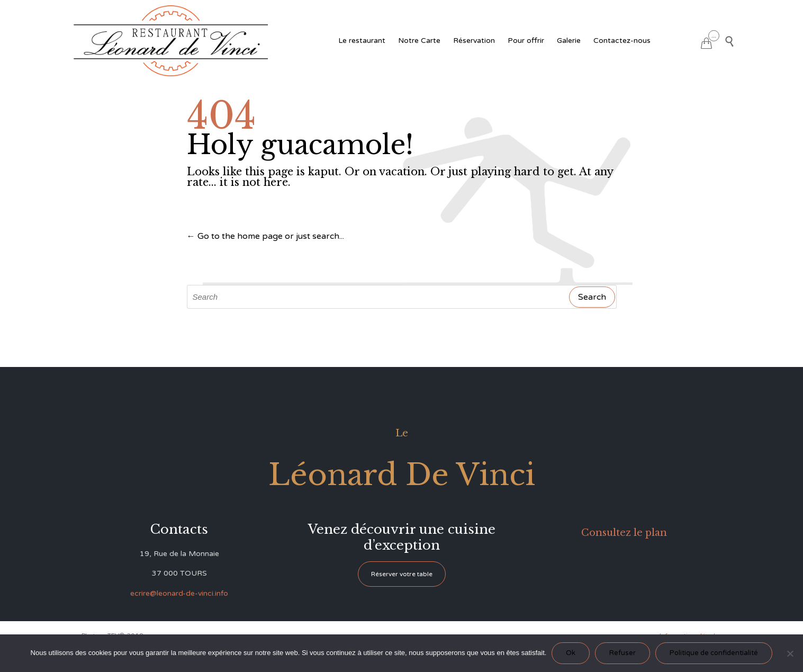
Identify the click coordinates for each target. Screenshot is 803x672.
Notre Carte (419, 41)
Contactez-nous (622, 41)
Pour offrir (526, 41)
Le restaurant (362, 41)
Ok (571, 653)
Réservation (474, 41)
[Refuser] (790, 653)
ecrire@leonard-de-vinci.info (179, 593)
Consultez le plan (624, 533)
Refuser (622, 653)
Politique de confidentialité (714, 653)
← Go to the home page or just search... (265, 236)
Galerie (569, 41)
